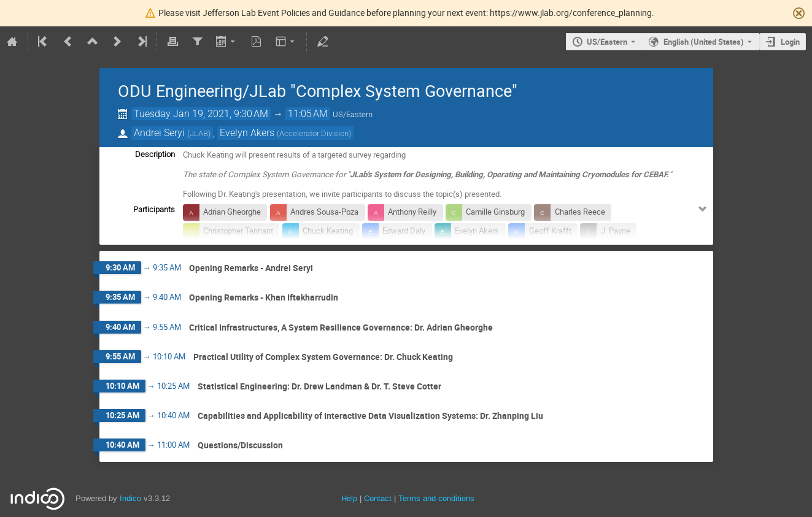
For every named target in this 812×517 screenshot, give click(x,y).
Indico (130, 498)
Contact (378, 498)
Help (349, 498)
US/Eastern (607, 42)
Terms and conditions (436, 498)
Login (790, 42)
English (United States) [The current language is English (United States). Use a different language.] (704, 42)
